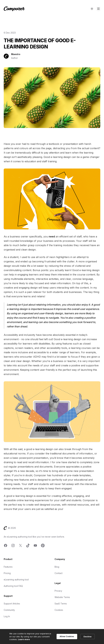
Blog (57, 567)
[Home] (14, 9)
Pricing (7, 573)
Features (8, 567)
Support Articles (12, 604)
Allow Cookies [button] (67, 636)
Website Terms (62, 597)
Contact (59, 573)
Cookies (59, 610)
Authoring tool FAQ (13, 586)
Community (9, 610)
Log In (7, 616)
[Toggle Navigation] (98, 9)
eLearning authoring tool (16, 580)
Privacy (58, 591)
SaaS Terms (61, 604)
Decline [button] (87, 637)
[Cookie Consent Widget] (52, 637)
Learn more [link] (24, 639)
